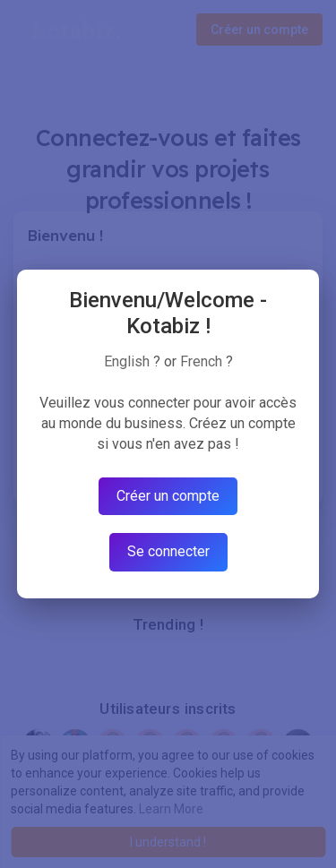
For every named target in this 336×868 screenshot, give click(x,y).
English (127, 361)
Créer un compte (168, 496)
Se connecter (168, 551)
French (201, 361)
